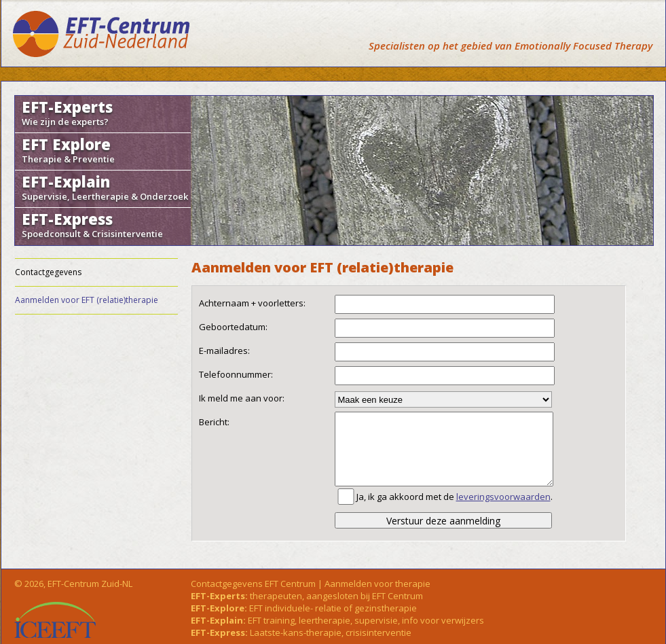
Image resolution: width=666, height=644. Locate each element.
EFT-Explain (105, 187)
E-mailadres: (224, 351)
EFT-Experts (103, 112)
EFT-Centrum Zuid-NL (90, 584)
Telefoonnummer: (236, 374)
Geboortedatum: (233, 327)
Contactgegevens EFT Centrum (253, 584)
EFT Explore (103, 149)
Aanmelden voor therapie (377, 584)
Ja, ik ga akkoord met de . (455, 497)
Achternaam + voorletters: (252, 303)
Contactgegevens (48, 272)
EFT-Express (103, 224)
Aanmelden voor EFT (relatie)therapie (87, 300)
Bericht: (214, 422)
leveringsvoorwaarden (503, 497)
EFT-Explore (218, 608)
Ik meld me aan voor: (242, 398)
